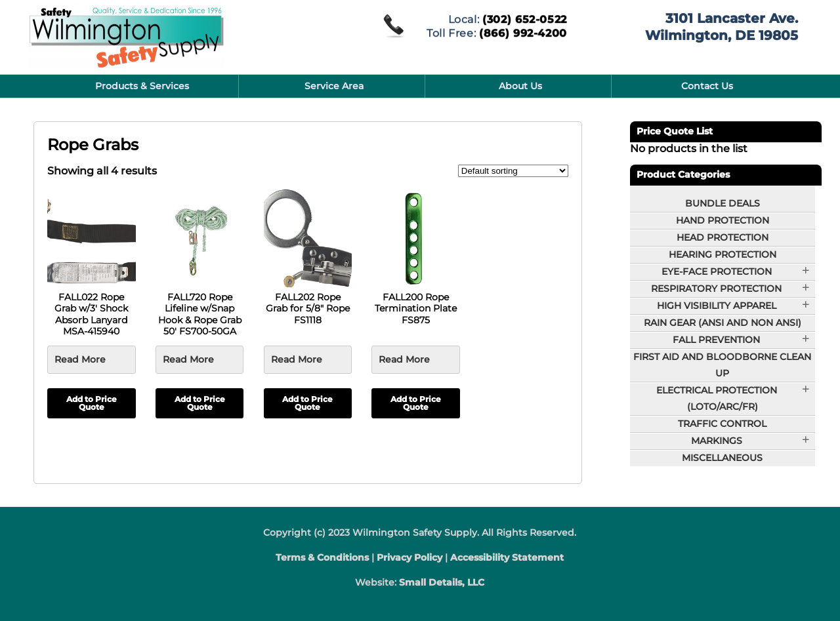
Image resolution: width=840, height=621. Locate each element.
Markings (717, 441)
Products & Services (142, 86)
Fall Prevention (716, 340)
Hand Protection (723, 220)
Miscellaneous (722, 458)
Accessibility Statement (507, 557)
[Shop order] (513, 171)
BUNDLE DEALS (723, 203)
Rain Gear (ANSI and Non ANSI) (723, 323)
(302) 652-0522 (525, 18)
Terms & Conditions (322, 557)
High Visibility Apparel (717, 306)
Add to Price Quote (92, 403)
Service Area (334, 86)
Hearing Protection (723, 254)
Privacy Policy (409, 557)
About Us (520, 86)
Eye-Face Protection (717, 271)
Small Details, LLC (442, 582)
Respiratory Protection (716, 289)
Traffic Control (722, 424)
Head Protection (723, 237)
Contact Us (707, 86)
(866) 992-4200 (523, 32)
